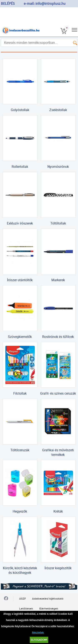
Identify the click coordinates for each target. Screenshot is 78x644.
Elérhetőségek (49, 609)
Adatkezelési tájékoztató (48, 599)
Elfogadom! (39, 640)
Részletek (38, 633)
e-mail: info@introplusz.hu (45, 4)
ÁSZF (22, 599)
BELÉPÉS (8, 4)
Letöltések (26, 609)
